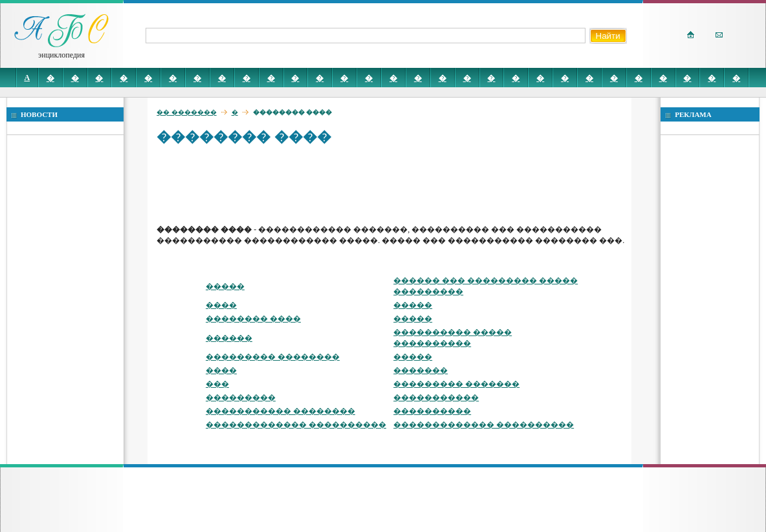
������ (229, 338)
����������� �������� (280, 411)
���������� (432, 411)
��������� (241, 398)
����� (225, 286)
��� (217, 384)
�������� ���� (253, 319)
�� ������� (187, 112)
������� (421, 370)
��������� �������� (273, 357)
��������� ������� (456, 384)
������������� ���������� (296, 425)
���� (221, 305)
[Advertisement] (392, 184)
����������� (436, 398)
